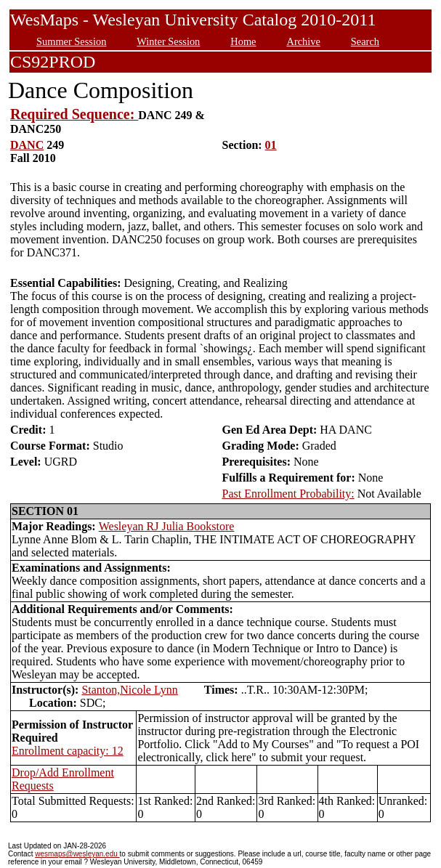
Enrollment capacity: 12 (68, 751)
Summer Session (71, 41)
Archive (303, 41)
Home (243, 41)
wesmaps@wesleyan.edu (77, 854)
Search (365, 41)
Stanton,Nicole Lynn (129, 690)
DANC (27, 145)
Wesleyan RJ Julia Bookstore (167, 526)
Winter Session (168, 41)
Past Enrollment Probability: (288, 494)
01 (271, 145)
